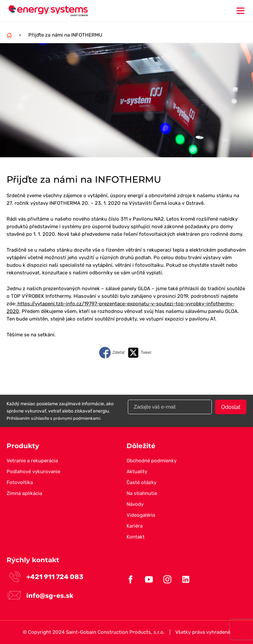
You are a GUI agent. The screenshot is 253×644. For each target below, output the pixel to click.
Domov (9, 35)
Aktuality (137, 472)
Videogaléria (141, 515)
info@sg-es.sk (50, 596)
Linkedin (186, 579)
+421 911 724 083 (55, 577)
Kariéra (135, 526)
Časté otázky (141, 482)
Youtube (149, 579)
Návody (135, 504)
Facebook (130, 579)
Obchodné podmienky (152, 461)
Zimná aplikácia (24, 493)
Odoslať (231, 407)
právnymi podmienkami (77, 418)
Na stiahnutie (142, 493)
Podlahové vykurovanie (33, 472)
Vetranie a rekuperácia (32, 461)
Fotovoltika (20, 482)
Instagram (167, 579)
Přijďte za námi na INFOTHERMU (65, 35)
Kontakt (136, 537)
